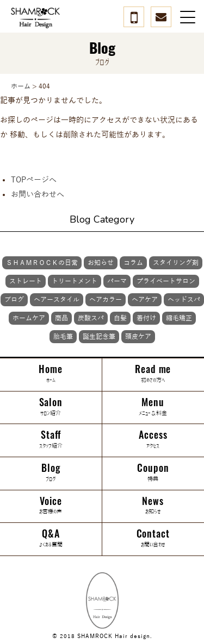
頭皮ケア (138, 337)
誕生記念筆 (99, 337)
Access (153, 439)
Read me (153, 374)
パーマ (117, 281)
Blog (51, 472)
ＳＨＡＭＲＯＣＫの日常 (42, 263)
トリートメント (75, 281)
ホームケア (29, 318)
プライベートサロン (166, 281)
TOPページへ (34, 180)
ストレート (26, 281)
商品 (61, 318)
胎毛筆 (63, 337)
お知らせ (101, 263)
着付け (146, 318)
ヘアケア (145, 300)
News (153, 506)
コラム (133, 263)
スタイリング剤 (176, 263)
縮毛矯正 (179, 318)
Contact (153, 538)
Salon (51, 407)
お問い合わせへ (38, 195)
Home (51, 374)
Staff (51, 439)
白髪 (120, 318)
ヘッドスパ (184, 300)
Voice (51, 506)
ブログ (14, 300)
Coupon (153, 472)
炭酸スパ (91, 318)
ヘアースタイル (57, 300)
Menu (153, 407)
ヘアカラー (106, 300)
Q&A (51, 538)
